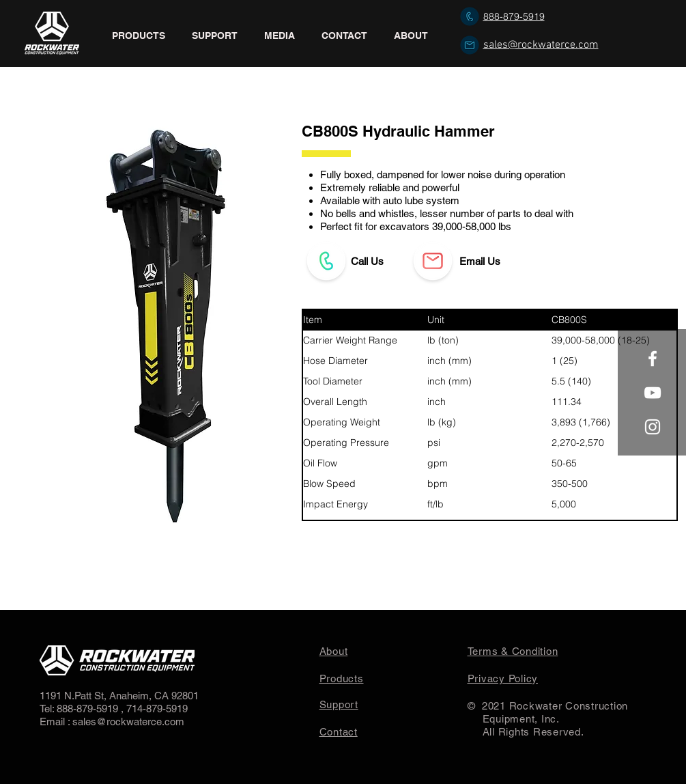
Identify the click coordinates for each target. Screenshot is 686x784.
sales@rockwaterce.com (541, 45)
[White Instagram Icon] (653, 427)
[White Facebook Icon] (653, 359)
